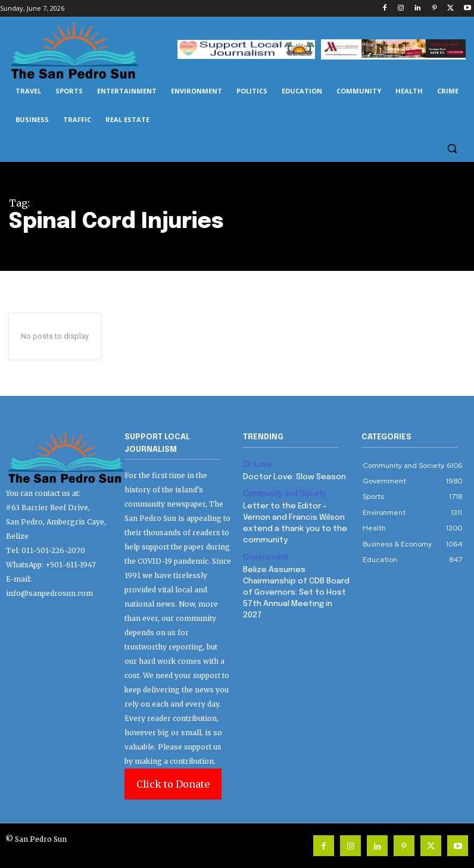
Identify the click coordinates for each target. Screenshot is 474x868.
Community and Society (284, 492)
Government (265, 552)
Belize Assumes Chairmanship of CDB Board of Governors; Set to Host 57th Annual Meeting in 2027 (295, 587)
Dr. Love (256, 464)
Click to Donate (173, 784)
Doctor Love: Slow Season (293, 476)
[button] (452, 149)
